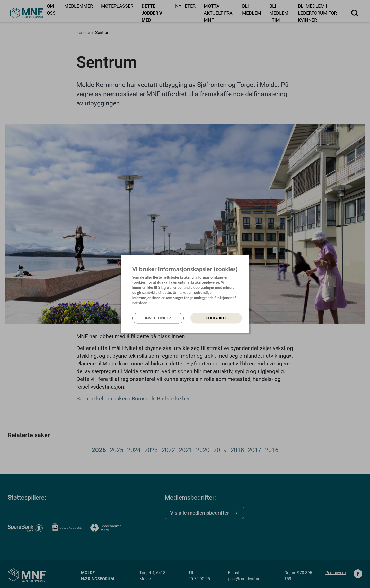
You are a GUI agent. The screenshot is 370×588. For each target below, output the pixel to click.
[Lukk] (248, 261)
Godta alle (216, 318)
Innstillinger (158, 318)
